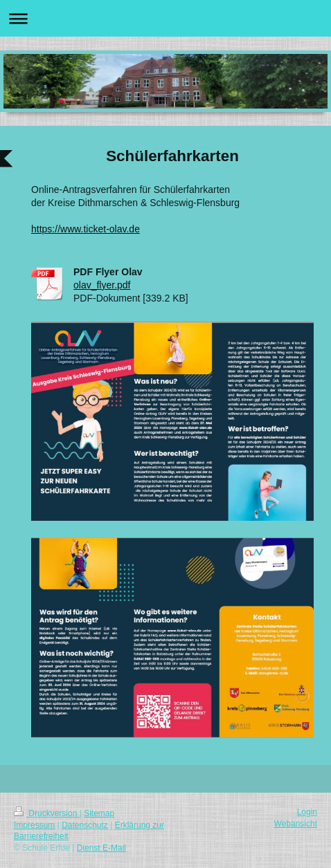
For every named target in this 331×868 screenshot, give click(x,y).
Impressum (34, 825)
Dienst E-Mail (101, 848)
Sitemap (99, 813)
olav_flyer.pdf (102, 285)
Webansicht (296, 824)
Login (307, 812)
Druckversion (47, 813)
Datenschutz (85, 825)
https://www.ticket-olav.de (86, 229)
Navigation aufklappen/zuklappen (165, 18)
